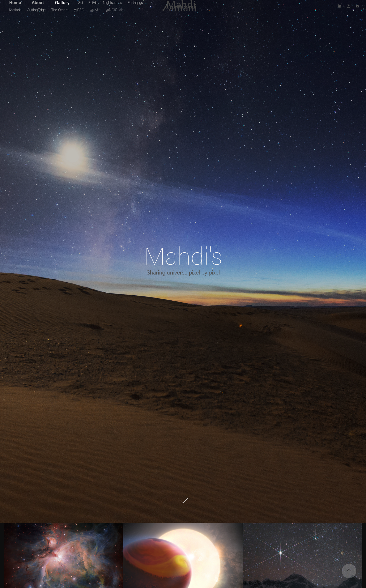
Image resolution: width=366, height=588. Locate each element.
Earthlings (135, 2)
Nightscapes (112, 2)
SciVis (93, 2)
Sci (80, 2)
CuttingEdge (36, 10)
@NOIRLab (114, 10)
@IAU (95, 10)
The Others (60, 10)
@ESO (79, 10)
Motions (15, 10)
